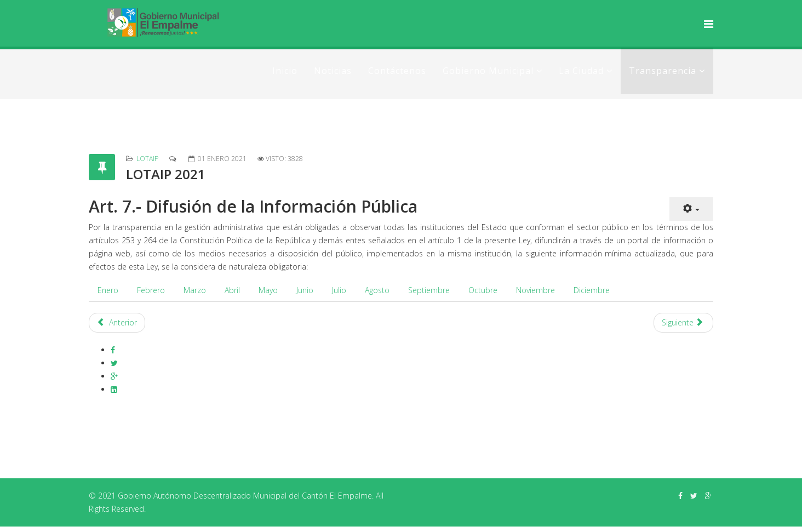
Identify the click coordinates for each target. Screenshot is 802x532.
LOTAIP (147, 159)
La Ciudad (581, 71)
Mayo (268, 290)
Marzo (195, 290)
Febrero (151, 290)
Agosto (377, 290)
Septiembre (429, 290)
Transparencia (663, 71)
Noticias (333, 71)
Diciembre (592, 290)
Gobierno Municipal (488, 71)
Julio (339, 290)
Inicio (285, 71)
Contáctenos (397, 71)
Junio (305, 290)
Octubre (483, 290)
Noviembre (535, 290)
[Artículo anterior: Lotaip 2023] (117, 323)
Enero (108, 290)
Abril (232, 290)
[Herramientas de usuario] (691, 209)
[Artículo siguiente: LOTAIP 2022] (684, 323)
